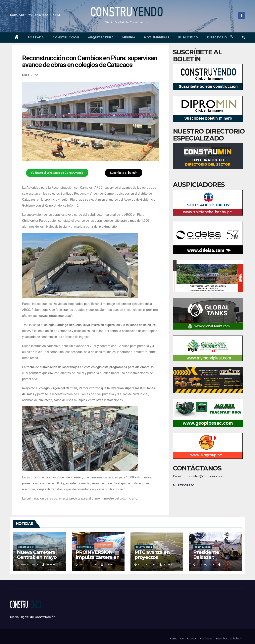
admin (49, 565)
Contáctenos (188, 639)
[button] (244, 37)
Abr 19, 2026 (29, 565)
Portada (36, 37)
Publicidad (188, 37)
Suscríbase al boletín (229, 639)
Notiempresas (157, 37)
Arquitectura (101, 37)
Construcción (66, 37)
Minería (129, 37)
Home (173, 639)
